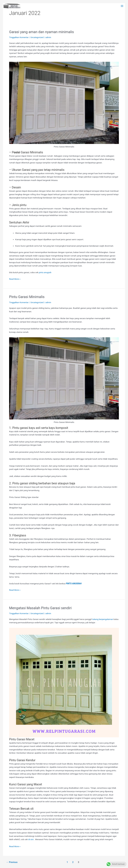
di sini (31, 839)
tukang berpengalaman (103, 619)
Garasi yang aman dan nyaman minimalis (41, 32)
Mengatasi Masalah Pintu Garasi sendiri (40, 608)
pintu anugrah (45, 272)
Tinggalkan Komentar (19, 37)
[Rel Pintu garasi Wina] (12, 6)
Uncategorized (37, 37)
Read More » (15, 279)
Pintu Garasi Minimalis (27, 297)
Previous (12, 862)
